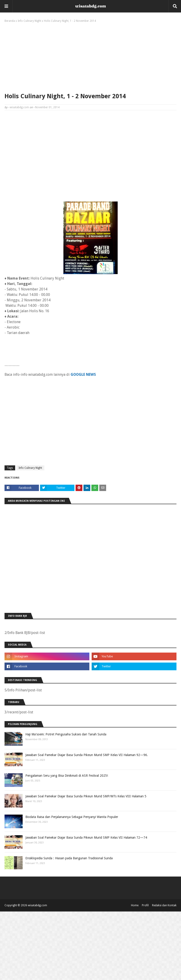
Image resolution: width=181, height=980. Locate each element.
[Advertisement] (90, 56)
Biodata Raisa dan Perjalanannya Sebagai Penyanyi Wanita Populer (72, 817)
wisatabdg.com (19, 107)
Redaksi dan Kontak (164, 905)
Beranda (10, 21)
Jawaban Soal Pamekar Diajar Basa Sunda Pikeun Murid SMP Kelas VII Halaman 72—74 (86, 838)
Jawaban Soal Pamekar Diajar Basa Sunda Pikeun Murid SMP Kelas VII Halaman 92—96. (87, 755)
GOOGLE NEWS (83, 375)
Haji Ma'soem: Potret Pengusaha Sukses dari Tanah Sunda (66, 734)
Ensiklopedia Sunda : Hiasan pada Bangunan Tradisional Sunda (69, 858)
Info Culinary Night (29, 21)
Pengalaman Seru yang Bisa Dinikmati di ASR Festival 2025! (67, 776)
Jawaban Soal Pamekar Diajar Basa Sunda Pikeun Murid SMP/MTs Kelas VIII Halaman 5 (86, 796)
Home (135, 905)
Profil (145, 905)
